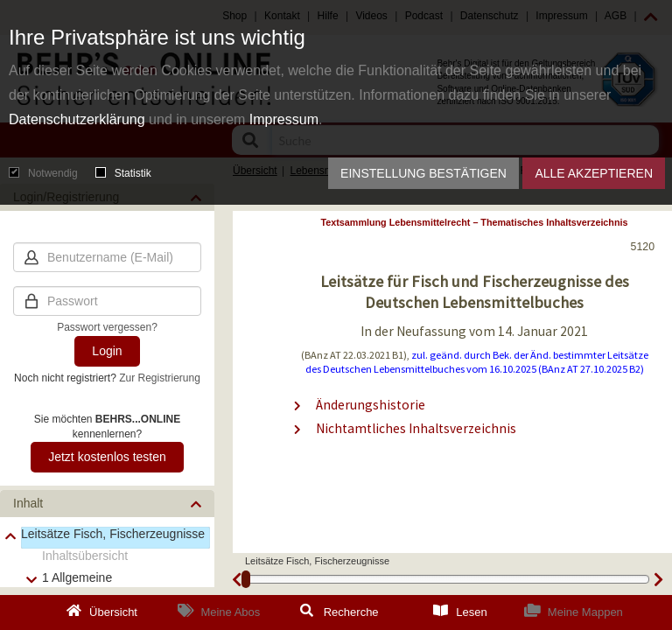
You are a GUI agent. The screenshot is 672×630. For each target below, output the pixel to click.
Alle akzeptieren (594, 173)
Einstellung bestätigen (423, 173)
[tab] (107, 504)
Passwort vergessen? (107, 327)
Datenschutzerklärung (77, 119)
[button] (107, 504)
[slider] (246, 579)
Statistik (123, 173)
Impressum (284, 119)
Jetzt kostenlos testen (107, 457)
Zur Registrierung (160, 378)
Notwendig (43, 173)
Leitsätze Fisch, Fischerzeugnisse (113, 534)
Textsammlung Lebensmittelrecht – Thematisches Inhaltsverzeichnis (475, 222)
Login (107, 351)
